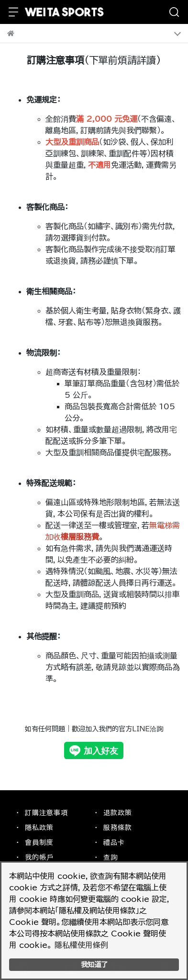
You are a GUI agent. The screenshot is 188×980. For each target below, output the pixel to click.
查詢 (111, 857)
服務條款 (118, 828)
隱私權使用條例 (81, 945)
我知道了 (94, 964)
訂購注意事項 (46, 813)
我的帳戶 (39, 857)
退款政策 (118, 813)
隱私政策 (39, 828)
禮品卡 (114, 842)
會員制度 (39, 842)
